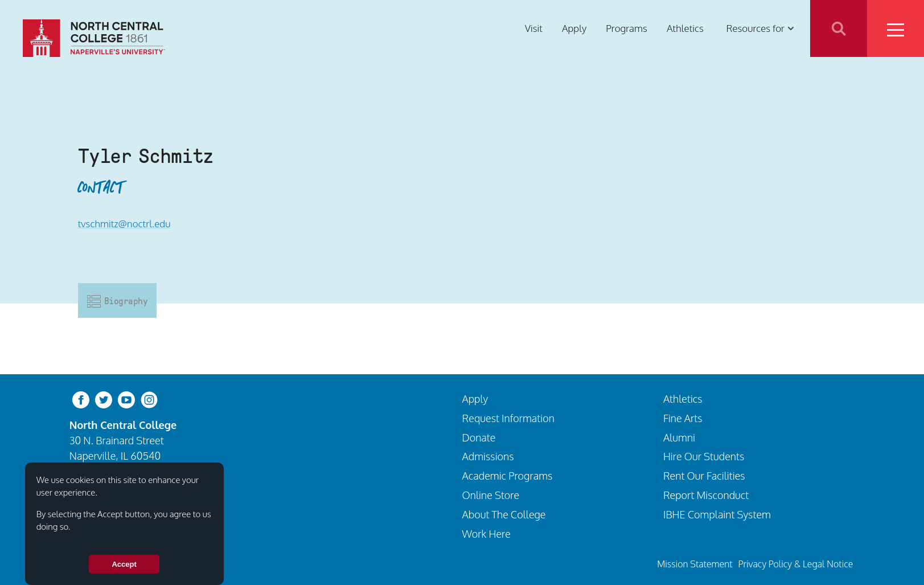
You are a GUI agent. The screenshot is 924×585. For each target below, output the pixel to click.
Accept (124, 564)
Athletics (685, 28)
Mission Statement (695, 564)
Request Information (508, 418)
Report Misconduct (706, 495)
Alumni (679, 437)
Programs (627, 28)
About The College (504, 514)
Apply (574, 28)
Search (839, 28)
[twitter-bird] (104, 399)
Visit (534, 28)
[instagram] (149, 399)
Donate (479, 437)
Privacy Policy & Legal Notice (795, 564)
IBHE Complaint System (717, 514)
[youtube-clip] (126, 399)
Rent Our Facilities (704, 475)
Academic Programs (508, 475)
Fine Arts (683, 418)
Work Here (486, 533)
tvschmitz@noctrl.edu (124, 224)
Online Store (491, 495)
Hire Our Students (704, 456)
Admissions (488, 456)
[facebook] (81, 399)
